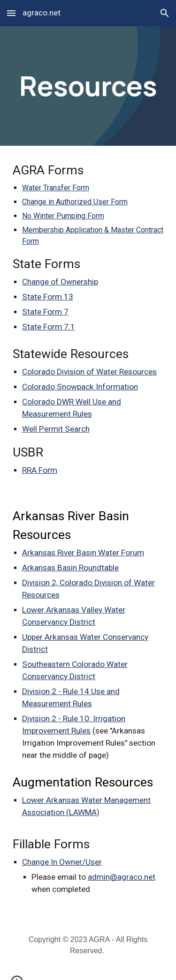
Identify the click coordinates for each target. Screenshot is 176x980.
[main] (88, 86)
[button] (11, 13)
